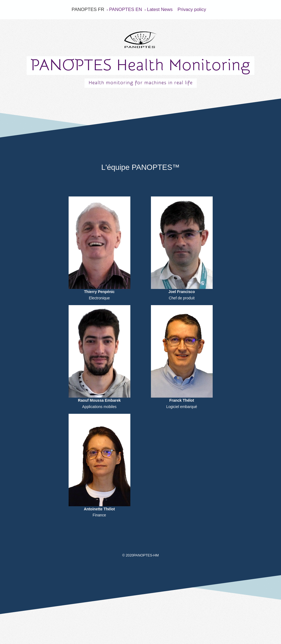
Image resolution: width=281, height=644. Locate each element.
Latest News (160, 9)
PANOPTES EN (126, 9)
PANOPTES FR (88, 9)
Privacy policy (192, 9)
